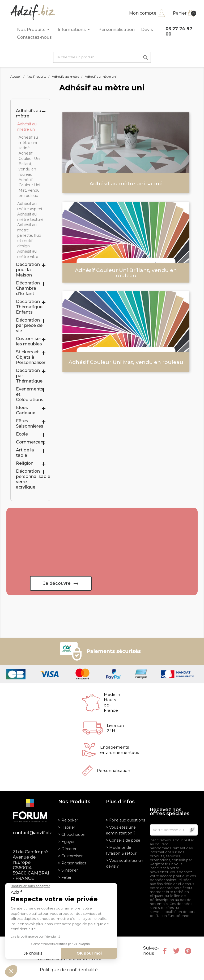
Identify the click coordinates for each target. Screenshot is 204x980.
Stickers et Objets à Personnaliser (31, 357)
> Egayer (66, 842)
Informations (75, 30)
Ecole (22, 434)
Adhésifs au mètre (29, 113)
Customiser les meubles (29, 341)
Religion (25, 463)
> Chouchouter (72, 834)
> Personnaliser (72, 863)
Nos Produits (34, 30)
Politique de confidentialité (69, 970)
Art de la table (25, 453)
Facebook (165, 951)
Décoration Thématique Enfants (29, 307)
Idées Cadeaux (25, 410)
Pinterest (188, 951)
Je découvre (57, 583)
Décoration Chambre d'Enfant (28, 288)
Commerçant (31, 442)
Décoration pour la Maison (28, 270)
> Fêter (65, 877)
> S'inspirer (68, 870)
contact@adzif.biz (31, 833)
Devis (147, 30)
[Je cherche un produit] (102, 57)
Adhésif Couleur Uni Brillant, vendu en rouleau (29, 164)
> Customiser (70, 856)
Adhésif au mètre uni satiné (28, 143)
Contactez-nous (34, 37)
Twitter (176, 951)
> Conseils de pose (123, 840)
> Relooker (68, 820)
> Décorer (67, 849)
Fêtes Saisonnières (30, 423)
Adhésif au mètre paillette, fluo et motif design (29, 235)
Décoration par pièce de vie (29, 325)
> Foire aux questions (126, 820)
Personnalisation (116, 30)
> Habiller (67, 827)
